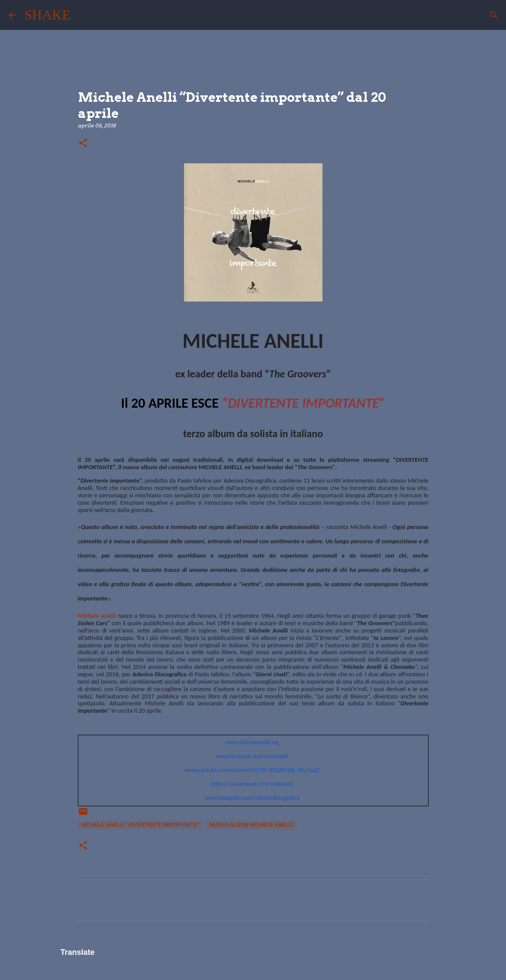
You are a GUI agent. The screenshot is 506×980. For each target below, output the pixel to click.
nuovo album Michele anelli (251, 825)
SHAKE (47, 15)
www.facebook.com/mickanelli (252, 756)
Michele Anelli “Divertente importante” (140, 825)
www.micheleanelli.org (252, 742)
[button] (83, 144)
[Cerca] (83, 15)
